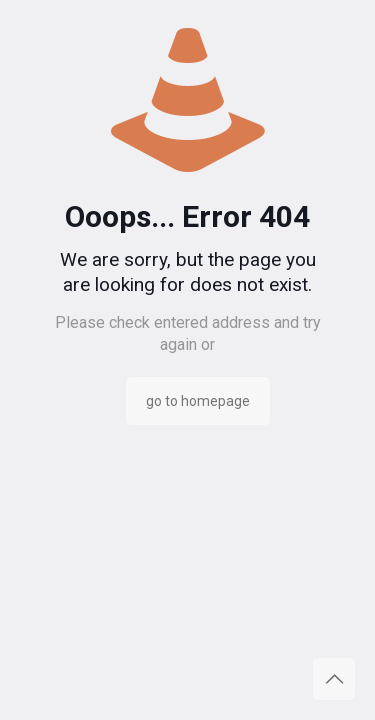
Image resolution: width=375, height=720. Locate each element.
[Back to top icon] (334, 679)
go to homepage (198, 401)
